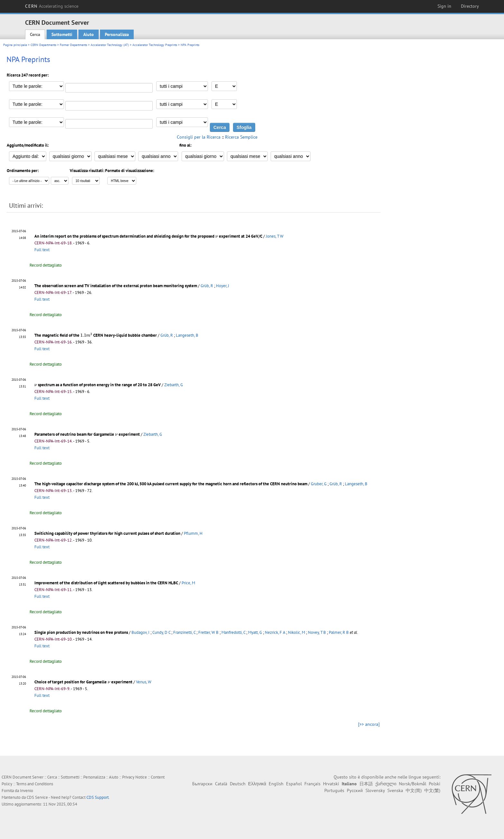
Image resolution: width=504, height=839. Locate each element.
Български (202, 784)
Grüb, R (207, 286)
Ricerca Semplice (241, 137)
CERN (52, 6)
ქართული (386, 784)
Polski (435, 784)
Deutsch (238, 784)
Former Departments (73, 45)
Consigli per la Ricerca (199, 137)
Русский (355, 790)
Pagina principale (15, 45)
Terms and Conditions (35, 784)
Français (312, 784)
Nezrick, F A (275, 632)
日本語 (366, 784)
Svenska (395, 790)
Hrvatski (331, 784)
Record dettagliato (46, 265)
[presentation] (217, 237)
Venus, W (144, 682)
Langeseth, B (187, 335)
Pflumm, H (193, 533)
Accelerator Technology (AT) (110, 45)
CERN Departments (43, 45)
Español (294, 784)
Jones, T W (275, 236)
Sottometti (62, 34)
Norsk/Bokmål (413, 784)
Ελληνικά (257, 784)
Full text (42, 250)
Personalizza (117, 34)
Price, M (188, 583)
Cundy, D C (161, 632)
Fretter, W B (208, 632)
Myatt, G (255, 632)
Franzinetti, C (184, 632)
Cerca (35, 34)
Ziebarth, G (174, 385)
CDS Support (98, 797)
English (276, 784)
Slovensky (375, 790)
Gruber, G (319, 484)
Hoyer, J (223, 286)
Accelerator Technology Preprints (155, 45)
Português (334, 790)
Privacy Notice (135, 777)
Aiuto (89, 34)
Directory (470, 6)
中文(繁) (432, 790)
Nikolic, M (297, 632)
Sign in (444, 6)
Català (221, 784)
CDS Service (37, 797)
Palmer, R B (339, 632)
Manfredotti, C (233, 632)
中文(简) (414, 790)
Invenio (27, 791)
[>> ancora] (369, 724)
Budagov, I (140, 632)
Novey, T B (317, 632)
